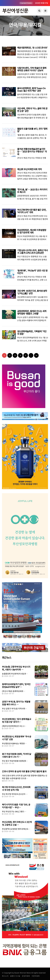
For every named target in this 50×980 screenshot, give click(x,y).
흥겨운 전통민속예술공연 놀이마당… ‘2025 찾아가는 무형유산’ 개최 (32, 152)
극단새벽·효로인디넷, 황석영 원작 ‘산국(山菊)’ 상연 (32, 292)
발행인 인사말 (15, 976)
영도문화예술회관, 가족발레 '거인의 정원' (32, 333)
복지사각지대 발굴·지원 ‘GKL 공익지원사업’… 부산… (16, 806)
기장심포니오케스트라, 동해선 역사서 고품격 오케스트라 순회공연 (32, 252)
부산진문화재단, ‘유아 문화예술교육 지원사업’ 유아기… (17, 721)
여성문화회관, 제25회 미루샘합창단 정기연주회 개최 (33, 231)
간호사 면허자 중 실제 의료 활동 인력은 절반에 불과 (24, 771)
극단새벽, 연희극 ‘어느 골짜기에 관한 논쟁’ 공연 (32, 110)
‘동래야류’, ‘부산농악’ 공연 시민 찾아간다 (32, 272)
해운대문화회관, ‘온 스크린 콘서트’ (32, 48)
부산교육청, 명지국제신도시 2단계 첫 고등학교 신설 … (17, 823)
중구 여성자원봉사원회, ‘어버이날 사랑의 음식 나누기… (17, 755)
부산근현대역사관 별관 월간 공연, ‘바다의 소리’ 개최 (32, 211)
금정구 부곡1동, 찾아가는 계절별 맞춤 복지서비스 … (16, 703)
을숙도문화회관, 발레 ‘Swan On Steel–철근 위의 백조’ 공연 (31, 90)
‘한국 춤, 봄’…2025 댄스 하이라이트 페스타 (32, 191)
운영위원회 (26, 976)
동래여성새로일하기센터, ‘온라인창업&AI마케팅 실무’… (16, 686)
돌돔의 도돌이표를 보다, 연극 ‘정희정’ (32, 130)
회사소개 (5, 976)
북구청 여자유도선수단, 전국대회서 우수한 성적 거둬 (16, 789)
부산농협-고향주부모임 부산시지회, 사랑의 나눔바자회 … (16, 668)
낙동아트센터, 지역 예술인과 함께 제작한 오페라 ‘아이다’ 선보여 (32, 69)
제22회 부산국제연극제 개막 (29, 169)
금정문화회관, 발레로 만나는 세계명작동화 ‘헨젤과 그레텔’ (32, 312)
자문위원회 (36, 976)
